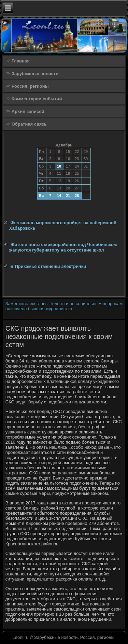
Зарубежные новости (35, 74)
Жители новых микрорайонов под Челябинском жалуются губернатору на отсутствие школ (63, 247)
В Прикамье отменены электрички (48, 266)
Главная (21, 61)
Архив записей (28, 111)
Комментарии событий (37, 99)
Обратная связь (29, 124)
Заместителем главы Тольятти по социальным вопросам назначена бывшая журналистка (64, 306)
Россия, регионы (30, 86)
